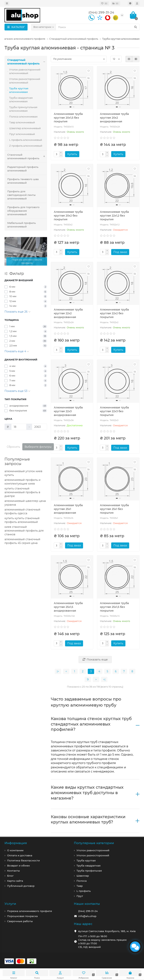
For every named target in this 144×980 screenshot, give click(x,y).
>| (104, 679)
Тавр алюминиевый (22, 122)
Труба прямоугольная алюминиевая (23, 109)
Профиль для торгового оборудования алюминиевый (23, 211)
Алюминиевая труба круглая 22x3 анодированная (68, 411)
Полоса (82, 881)
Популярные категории (94, 843)
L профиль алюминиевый (26, 140)
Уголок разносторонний (93, 855)
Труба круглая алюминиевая (19, 90)
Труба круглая (86, 860)
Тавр (80, 886)
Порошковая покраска (22, 916)
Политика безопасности (23, 860)
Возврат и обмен (18, 866)
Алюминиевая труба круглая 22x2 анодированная (68, 313)
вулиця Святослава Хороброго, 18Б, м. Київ (107, 931)
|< (58, 671)
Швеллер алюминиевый (25, 128)
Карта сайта (15, 881)
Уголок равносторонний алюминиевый (25, 71)
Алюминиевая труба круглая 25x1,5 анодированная (68, 607)
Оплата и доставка (20, 855)
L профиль (84, 891)
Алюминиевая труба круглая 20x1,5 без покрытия (68, 118)
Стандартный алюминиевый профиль (74, 39)
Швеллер (83, 876)
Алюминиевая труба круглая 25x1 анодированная (68, 509)
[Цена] (19, 427)
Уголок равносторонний (93, 850)
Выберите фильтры (38, 447)
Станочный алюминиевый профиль (27, 157)
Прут (80, 896)
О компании (15, 850)
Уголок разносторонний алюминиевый (25, 81)
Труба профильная (89, 871)
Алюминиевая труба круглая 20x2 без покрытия (68, 216)
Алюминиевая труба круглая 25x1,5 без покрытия (114, 607)
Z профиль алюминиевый (26, 146)
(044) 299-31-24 (88, 911)
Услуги (10, 904)
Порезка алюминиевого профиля (30, 911)
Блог (10, 876)
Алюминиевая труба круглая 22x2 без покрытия (114, 313)
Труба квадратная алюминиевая (21, 100)
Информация (16, 843)
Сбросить (13, 447)
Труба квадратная (88, 866)
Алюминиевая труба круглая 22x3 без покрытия (114, 411)
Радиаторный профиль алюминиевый (23, 169)
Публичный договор (21, 886)
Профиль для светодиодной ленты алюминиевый (21, 195)
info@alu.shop (87, 916)
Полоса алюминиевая (23, 117)
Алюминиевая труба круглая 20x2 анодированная (114, 118)
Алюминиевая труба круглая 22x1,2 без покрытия (114, 216)
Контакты (13, 871)
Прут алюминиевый (22, 134)
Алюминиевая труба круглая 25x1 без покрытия (114, 509)
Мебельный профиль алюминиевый (22, 225)
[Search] (98, 27)
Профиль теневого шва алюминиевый (23, 181)
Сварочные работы (20, 921)
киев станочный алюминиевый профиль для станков (24, 531)
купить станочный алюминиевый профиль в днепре (22, 492)
